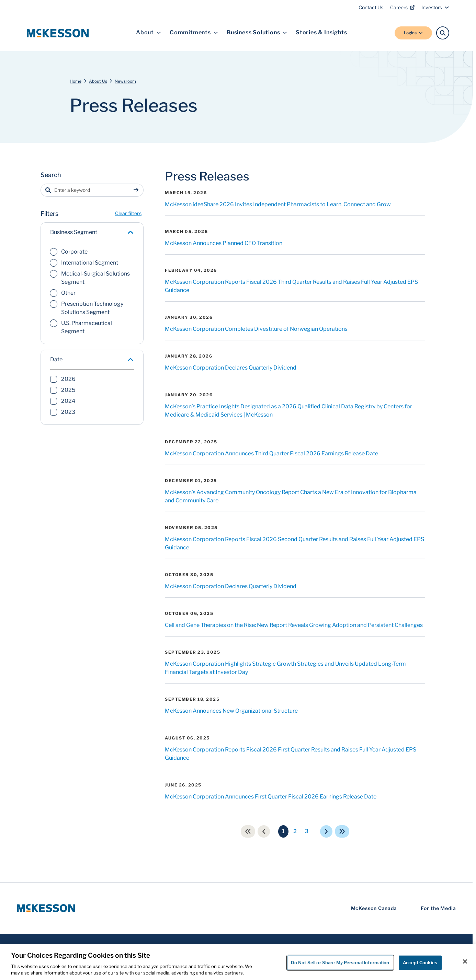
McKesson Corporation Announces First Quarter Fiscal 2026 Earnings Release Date (271, 797)
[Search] (443, 33)
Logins (413, 33)
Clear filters (128, 213)
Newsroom (125, 81)
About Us (98, 81)
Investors (435, 7)
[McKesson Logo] (46, 908)
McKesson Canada (374, 908)
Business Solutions (257, 33)
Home (76, 81)
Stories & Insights (321, 33)
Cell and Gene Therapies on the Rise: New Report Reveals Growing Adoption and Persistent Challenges (294, 625)
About (149, 33)
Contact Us (371, 7)
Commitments (194, 33)
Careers (402, 7)
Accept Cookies (420, 962)
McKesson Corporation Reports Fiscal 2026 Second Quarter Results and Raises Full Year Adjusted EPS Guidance (294, 543)
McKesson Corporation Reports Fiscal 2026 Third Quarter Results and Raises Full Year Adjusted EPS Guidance (291, 286)
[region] (238, 962)
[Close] (465, 961)
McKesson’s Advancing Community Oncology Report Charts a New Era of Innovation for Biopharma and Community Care (291, 496)
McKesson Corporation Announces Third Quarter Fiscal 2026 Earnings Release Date (271, 453)
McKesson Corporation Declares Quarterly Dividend (231, 368)
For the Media (438, 908)
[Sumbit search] (137, 190)
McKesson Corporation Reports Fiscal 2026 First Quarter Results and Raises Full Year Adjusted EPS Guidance (291, 754)
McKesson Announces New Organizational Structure (231, 711)
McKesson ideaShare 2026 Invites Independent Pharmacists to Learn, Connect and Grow (278, 204)
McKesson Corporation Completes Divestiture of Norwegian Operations (256, 329)
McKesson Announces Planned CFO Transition (224, 243)
